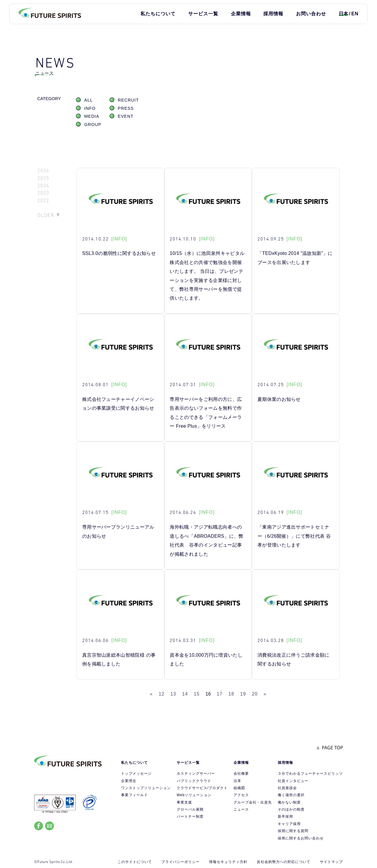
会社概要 (241, 774)
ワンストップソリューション (146, 788)
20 (255, 694)
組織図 (239, 788)
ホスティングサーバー (196, 774)
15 (197, 694)
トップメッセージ (136, 774)
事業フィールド (134, 795)
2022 (43, 201)
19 (243, 694)
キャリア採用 (289, 824)
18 (231, 694)
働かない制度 (289, 802)
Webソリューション (194, 795)
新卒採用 (285, 816)
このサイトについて (135, 862)
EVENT (126, 116)
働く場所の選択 (291, 795)
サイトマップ (331, 862)
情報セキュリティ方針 (228, 862)
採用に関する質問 (293, 831)
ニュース (241, 809)
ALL (89, 100)
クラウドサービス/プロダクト (202, 788)
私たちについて (158, 14)
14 (185, 694)
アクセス (241, 795)
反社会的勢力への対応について (284, 862)
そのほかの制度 (291, 809)
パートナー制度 (190, 816)
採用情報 (273, 14)
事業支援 (184, 802)
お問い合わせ (311, 14)
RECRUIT (128, 100)
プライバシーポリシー (181, 862)
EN (355, 14)
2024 (43, 186)
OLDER (46, 215)
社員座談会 (287, 788)
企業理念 (129, 781)
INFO (90, 108)
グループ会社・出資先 (253, 802)
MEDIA (92, 116)
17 (220, 694)
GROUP (93, 125)
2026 (43, 171)
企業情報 (241, 14)
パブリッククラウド (194, 781)
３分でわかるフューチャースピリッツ (310, 774)
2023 (43, 193)
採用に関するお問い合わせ (301, 838)
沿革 (237, 781)
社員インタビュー (293, 781)
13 (173, 694)
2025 (43, 178)
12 (162, 694)
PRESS (126, 108)
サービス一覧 (203, 14)
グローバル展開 (190, 809)
